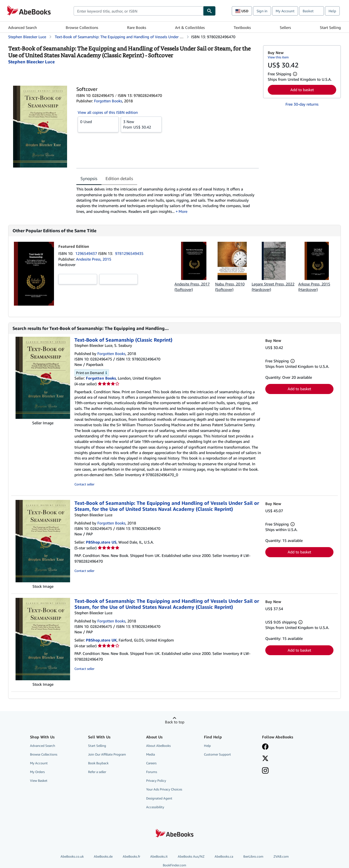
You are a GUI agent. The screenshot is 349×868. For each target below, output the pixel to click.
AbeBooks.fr (131, 856)
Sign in (262, 11)
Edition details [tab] (119, 178)
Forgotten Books (101, 378)
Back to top (175, 722)
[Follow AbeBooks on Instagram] (265, 771)
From (141, 124)
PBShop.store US (101, 542)
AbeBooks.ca (224, 856)
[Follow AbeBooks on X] (265, 759)
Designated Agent (159, 798)
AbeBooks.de (103, 856)
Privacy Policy (156, 781)
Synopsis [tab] (89, 178)
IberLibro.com (253, 856)
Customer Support (217, 754)
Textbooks (242, 27)
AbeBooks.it (159, 856)
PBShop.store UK (101, 640)
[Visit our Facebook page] (265, 747)
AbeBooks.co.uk (72, 856)
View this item (278, 57)
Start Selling (330, 27)
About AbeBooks (158, 746)
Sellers (285, 27)
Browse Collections (82, 27)
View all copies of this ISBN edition (108, 112)
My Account (285, 11)
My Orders (37, 772)
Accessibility (155, 807)
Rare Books (137, 27)
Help (332, 11)
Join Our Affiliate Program (107, 754)
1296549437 (87, 253)
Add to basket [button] (302, 90)
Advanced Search (22, 27)
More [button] (183, 211)
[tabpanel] (168, 200)
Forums (152, 772)
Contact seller (84, 484)
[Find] (209, 11)
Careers (151, 763)
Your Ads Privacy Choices (164, 789)
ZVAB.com (281, 856)
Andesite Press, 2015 (94, 259)
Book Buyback (98, 763)
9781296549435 (129, 253)
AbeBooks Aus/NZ (191, 856)
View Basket (39, 781)
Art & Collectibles (190, 27)
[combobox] (138, 11)
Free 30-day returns (302, 104)
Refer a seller (97, 772)
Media (151, 754)
